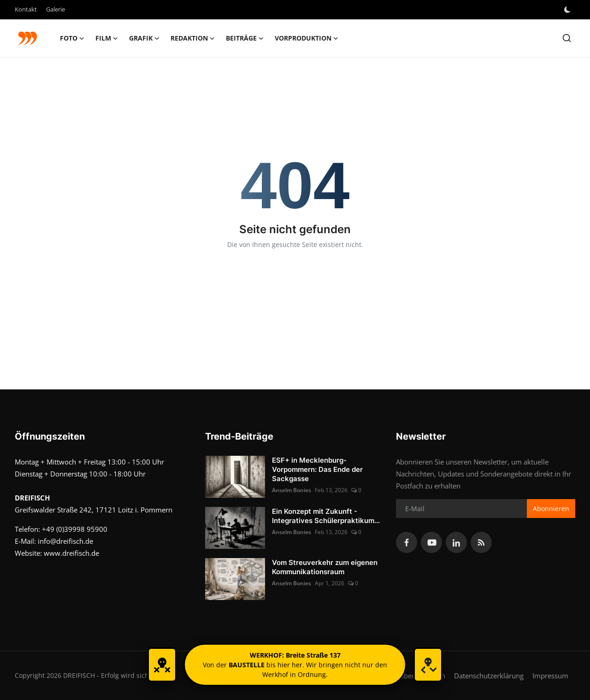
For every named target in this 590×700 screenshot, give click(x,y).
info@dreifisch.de (65, 541)
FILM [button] (107, 38)
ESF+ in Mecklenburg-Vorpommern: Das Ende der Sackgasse (317, 469)
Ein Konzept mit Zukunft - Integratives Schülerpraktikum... (326, 516)
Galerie (56, 9)
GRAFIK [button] (144, 38)
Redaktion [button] (193, 38)
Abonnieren (551, 509)
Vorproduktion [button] (307, 38)
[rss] (481, 542)
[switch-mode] (568, 10)
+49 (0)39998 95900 (75, 529)
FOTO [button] (72, 38)
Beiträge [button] (245, 38)
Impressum (550, 676)
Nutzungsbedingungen (410, 676)
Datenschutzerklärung (489, 676)
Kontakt (26, 9)
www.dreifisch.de (71, 553)
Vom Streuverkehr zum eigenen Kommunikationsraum (325, 567)
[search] (567, 38)
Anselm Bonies (292, 490)
